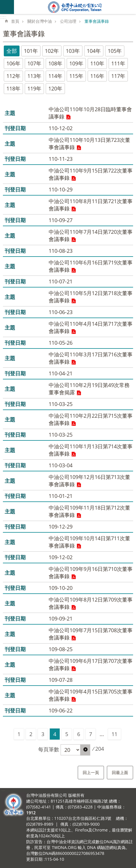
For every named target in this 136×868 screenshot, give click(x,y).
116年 (97, 76)
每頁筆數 (49, 749)
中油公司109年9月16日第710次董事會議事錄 (91, 572)
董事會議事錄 (97, 21)
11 (114, 734)
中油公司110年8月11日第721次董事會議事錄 (91, 205)
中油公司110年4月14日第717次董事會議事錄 (91, 327)
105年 (115, 51)
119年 (34, 88)
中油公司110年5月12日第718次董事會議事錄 (91, 297)
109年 (76, 63)
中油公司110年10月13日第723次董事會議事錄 (89, 143)
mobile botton (7, 7)
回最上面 (120, 772)
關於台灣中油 (40, 21)
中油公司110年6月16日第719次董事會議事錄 (91, 266)
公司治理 (68, 21)
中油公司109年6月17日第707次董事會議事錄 (91, 664)
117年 (118, 76)
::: (2, 17)
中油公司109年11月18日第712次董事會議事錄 (89, 511)
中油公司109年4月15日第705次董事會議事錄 (91, 695)
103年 (73, 51)
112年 (13, 76)
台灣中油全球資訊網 (75, 7)
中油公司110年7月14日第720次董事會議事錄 (91, 235)
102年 (52, 51)
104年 (94, 51)
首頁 (15, 21)
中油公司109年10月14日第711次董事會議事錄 (89, 542)
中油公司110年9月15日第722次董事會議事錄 (91, 174)
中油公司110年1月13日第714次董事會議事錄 (91, 450)
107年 (34, 63)
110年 (97, 63)
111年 (118, 63)
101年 (31, 51)
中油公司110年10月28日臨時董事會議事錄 (90, 113)
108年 (55, 63)
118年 (13, 88)
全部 (12, 51)
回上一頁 (91, 772)
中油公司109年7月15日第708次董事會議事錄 (91, 634)
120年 (55, 88)
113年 (34, 76)
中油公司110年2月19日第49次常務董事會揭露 (89, 389)
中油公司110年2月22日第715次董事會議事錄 (91, 419)
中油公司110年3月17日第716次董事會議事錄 (91, 358)
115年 (76, 76)
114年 (55, 76)
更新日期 (34, 859)
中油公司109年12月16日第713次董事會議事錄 (89, 481)
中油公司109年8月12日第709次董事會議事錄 (91, 603)
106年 (13, 63)
